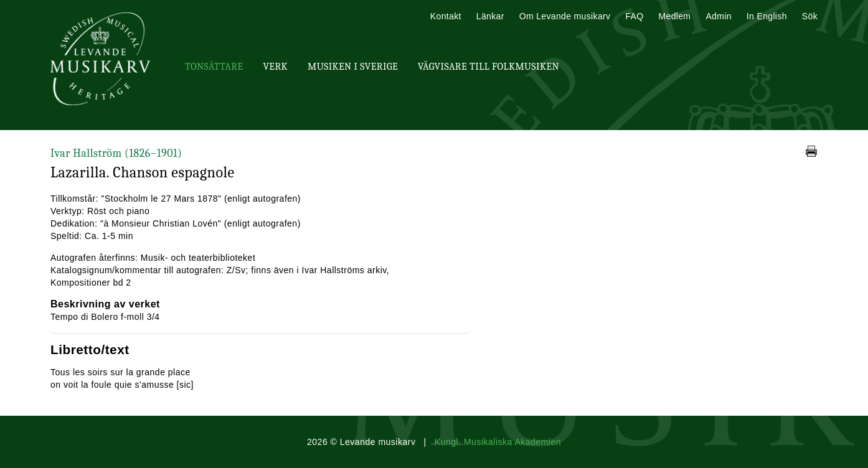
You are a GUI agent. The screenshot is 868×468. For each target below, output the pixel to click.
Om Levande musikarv (565, 16)
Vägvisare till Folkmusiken (488, 67)
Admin (718, 16)
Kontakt (446, 16)
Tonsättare (214, 67)
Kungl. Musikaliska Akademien (498, 442)
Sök (810, 16)
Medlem (674, 16)
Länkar (490, 16)
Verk (275, 67)
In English (767, 16)
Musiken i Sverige (353, 67)
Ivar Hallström (116, 153)
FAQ (634, 16)
